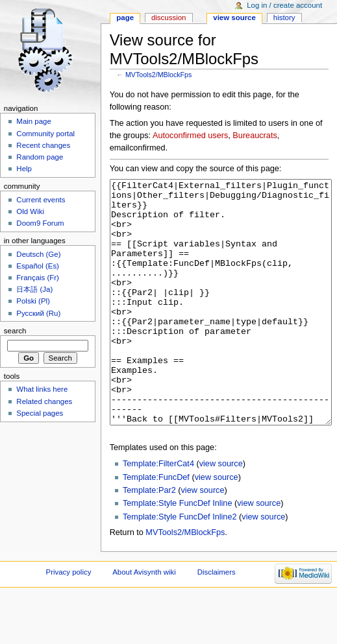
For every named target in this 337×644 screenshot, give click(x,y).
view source (221, 512)
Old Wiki (30, 211)
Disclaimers (217, 621)
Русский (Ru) (38, 313)
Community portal (45, 134)
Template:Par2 (149, 539)
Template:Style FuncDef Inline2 (180, 566)
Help (24, 169)
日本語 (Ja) (34, 289)
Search (15, 331)
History (284, 18)
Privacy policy (69, 621)
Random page (40, 157)
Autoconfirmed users (190, 136)
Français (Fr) (38, 278)
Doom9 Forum (40, 223)
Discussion (168, 18)
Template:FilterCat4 (158, 512)
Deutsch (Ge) (38, 254)
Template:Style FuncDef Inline (178, 552)
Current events (41, 200)
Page (125, 18)
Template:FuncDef (156, 526)
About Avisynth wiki (144, 621)
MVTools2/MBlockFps (158, 75)
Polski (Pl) (33, 301)
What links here (42, 389)
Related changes (44, 401)
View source (234, 18)
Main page (34, 121)
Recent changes (43, 145)
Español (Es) (38, 266)
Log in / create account (284, 5)
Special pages (40, 413)
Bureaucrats (255, 136)
